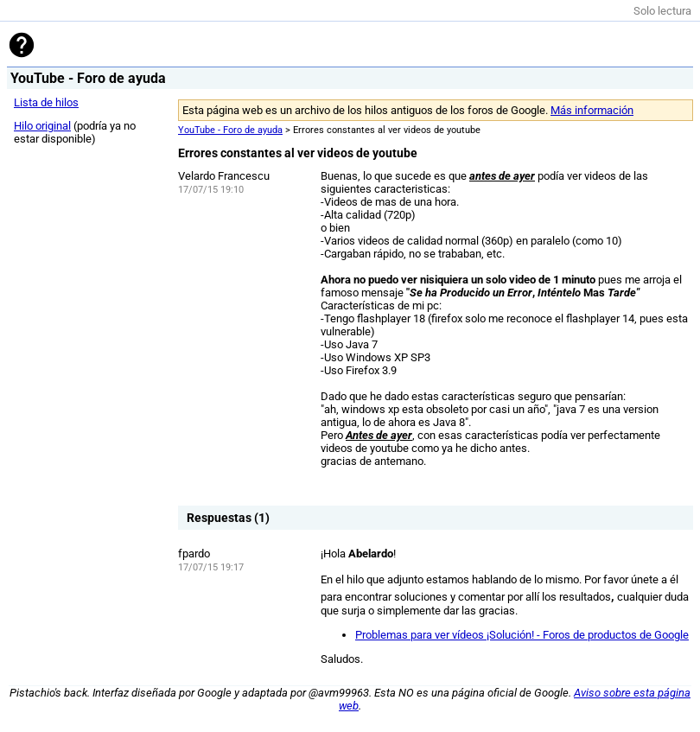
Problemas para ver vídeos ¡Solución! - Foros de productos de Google (522, 635)
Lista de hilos (46, 102)
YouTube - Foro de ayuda (230, 130)
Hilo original (42, 126)
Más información (592, 110)
